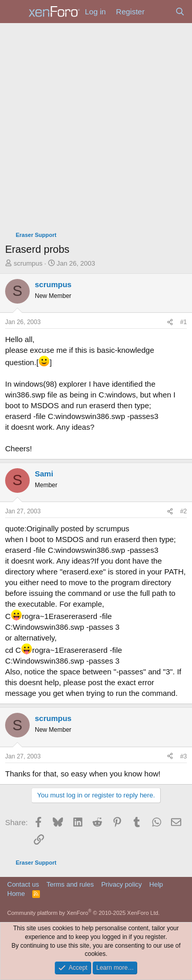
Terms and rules (70, 884)
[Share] (170, 322)
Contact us (23, 884)
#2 (184, 511)
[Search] (180, 12)
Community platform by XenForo (83, 913)
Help (156, 884)
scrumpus (28, 263)
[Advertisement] (96, 124)
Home (16, 894)
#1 (184, 322)
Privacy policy (122, 884)
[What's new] (159, 12)
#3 (184, 756)
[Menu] (14, 12)
